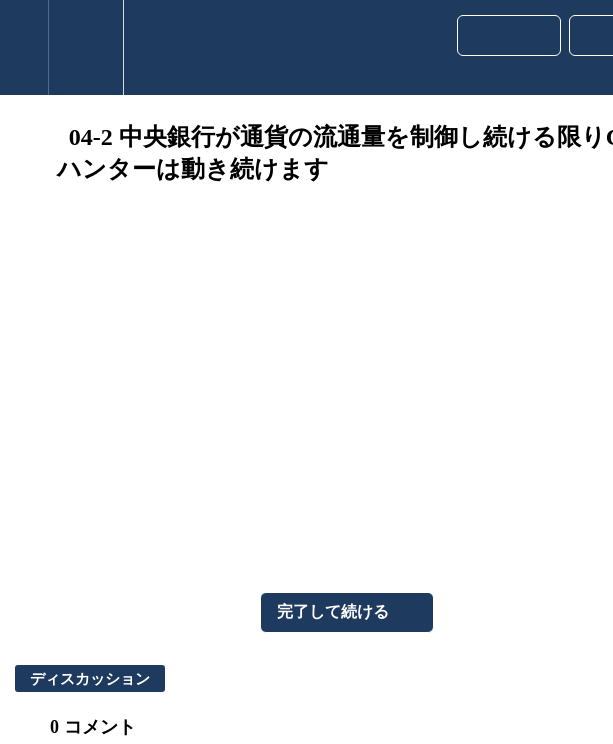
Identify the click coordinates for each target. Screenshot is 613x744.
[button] (24, 47)
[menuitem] (85, 47)
